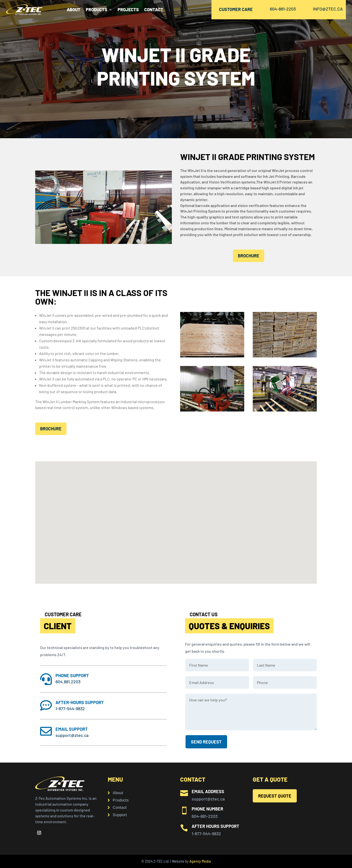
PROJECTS (128, 10)
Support (120, 815)
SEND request (206, 742)
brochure (249, 256)
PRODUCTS (97, 10)
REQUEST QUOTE (275, 796)
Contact (120, 808)
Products (121, 800)
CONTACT (154, 10)
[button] (89, 562)
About (74, 10)
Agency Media (200, 861)
